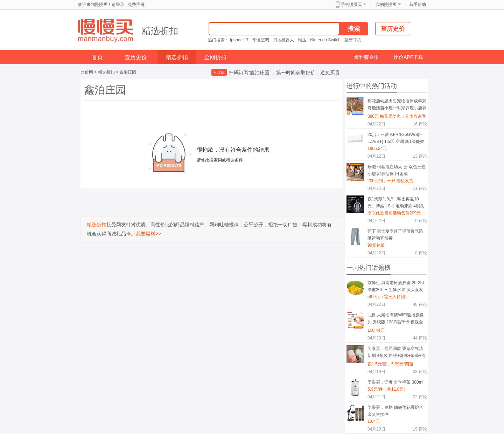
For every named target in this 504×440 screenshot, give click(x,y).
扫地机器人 (283, 40)
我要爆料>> (148, 234)
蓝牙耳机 (353, 40)
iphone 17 (239, 40)
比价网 (87, 72)
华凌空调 (261, 40)
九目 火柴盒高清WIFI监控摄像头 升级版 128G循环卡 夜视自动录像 (396, 320)
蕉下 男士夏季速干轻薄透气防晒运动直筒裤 (395, 235)
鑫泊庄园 (128, 72)
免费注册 (136, 5)
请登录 (118, 5)
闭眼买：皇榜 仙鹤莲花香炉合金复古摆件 (395, 411)
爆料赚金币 (366, 57)
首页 (97, 57)
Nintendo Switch (325, 40)
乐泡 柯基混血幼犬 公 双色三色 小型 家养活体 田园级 (397, 170)
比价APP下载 (408, 57)
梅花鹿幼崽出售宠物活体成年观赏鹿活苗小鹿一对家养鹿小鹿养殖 (397, 106)
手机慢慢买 (351, 5)
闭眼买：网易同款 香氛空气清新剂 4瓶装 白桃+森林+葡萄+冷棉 (397, 353)
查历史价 (136, 57)
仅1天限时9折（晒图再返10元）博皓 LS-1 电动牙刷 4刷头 (396, 202)
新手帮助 (418, 5)
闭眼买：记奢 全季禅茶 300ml (395, 382)
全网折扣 (215, 57)
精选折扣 (160, 31)
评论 (420, 124)
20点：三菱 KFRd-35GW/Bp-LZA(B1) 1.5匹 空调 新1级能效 (396, 138)
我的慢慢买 (386, 5)
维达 (302, 40)
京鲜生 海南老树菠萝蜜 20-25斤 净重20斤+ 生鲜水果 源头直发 (397, 286)
